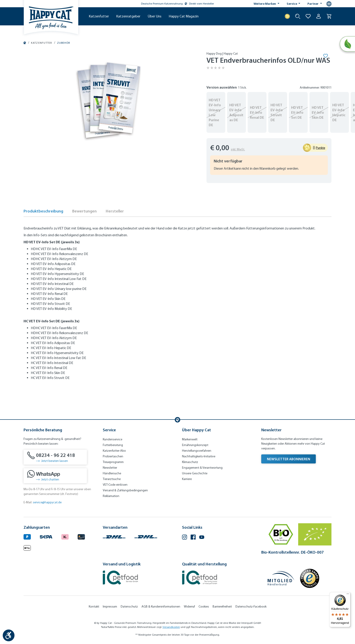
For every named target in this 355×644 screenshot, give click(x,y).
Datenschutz (129, 607)
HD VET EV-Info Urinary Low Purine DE (215, 112)
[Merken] (325, 56)
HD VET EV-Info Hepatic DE (339, 112)
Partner (313, 4)
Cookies (204, 607)
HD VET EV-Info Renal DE (257, 112)
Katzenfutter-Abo (114, 451)
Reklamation (111, 496)
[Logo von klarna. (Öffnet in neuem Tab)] (65, 536)
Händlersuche (112, 473)
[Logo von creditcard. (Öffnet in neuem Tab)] (81, 536)
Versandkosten (171, 627)
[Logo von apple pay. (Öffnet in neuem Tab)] (27, 547)
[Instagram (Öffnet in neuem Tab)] (185, 538)
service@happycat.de (47, 502)
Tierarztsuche (112, 479)
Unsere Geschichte (195, 473)
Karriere (187, 479)
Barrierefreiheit (222, 607)
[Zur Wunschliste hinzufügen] (308, 16)
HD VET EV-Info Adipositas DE (236, 112)
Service (292, 4)
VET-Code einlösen (115, 485)
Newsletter (110, 468)
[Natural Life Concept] (347, 44)
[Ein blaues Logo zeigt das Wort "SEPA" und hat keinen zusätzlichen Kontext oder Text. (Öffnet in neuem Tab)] (46, 536)
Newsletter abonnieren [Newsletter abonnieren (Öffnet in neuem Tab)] (289, 459)
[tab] (43, 212)
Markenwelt (190, 439)
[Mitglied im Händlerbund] (281, 578)
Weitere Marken (265, 4)
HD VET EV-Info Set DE (297, 112)
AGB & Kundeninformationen (161, 607)
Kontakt (94, 607)
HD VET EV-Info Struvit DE (277, 112)
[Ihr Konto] (319, 16)
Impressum (110, 607)
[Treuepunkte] (287, 16)
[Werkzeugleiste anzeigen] (9, 635)
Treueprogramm (113, 462)
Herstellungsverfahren (197, 451)
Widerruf (189, 607)
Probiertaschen (113, 456)
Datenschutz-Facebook (251, 607)
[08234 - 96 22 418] (55, 457)
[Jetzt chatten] (55, 476)
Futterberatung (113, 445)
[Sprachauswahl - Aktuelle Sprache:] (329, 4)
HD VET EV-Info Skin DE (318, 112)
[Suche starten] (298, 16)
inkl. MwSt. (238, 149)
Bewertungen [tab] (84, 211)
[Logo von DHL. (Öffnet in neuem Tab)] (114, 536)
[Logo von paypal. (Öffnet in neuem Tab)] (27, 536)
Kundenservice (113, 439)
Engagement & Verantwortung (202, 468)
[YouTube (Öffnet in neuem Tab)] (202, 538)
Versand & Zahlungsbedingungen (125, 490)
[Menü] (348, 595)
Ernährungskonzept (195, 445)
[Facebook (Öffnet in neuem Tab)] (193, 538)
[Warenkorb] (329, 16)
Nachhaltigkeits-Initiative (199, 456)
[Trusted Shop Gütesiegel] (309, 578)
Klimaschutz (190, 462)
